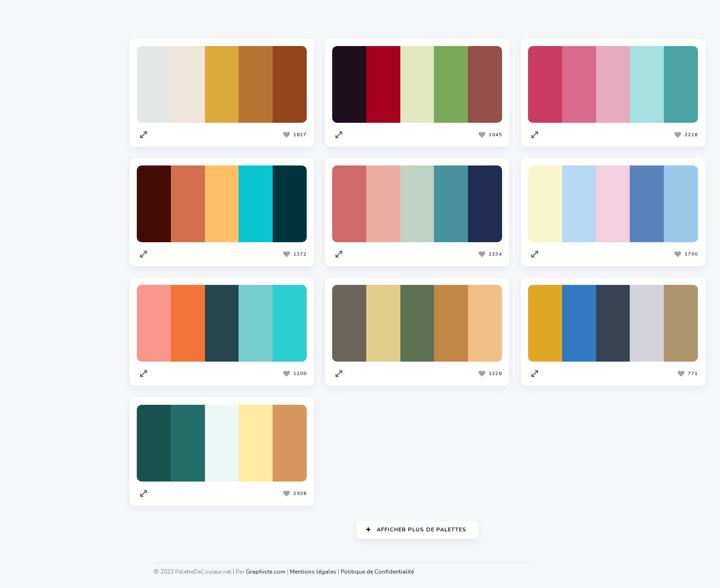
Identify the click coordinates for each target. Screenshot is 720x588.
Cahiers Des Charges (48, 547)
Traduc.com (34, 453)
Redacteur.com (39, 435)
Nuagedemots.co (42, 565)
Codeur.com (34, 417)
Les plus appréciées (204, 19)
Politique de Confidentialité (377, 572)
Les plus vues (279, 19)
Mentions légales (313, 572)
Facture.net (33, 471)
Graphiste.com (38, 399)
